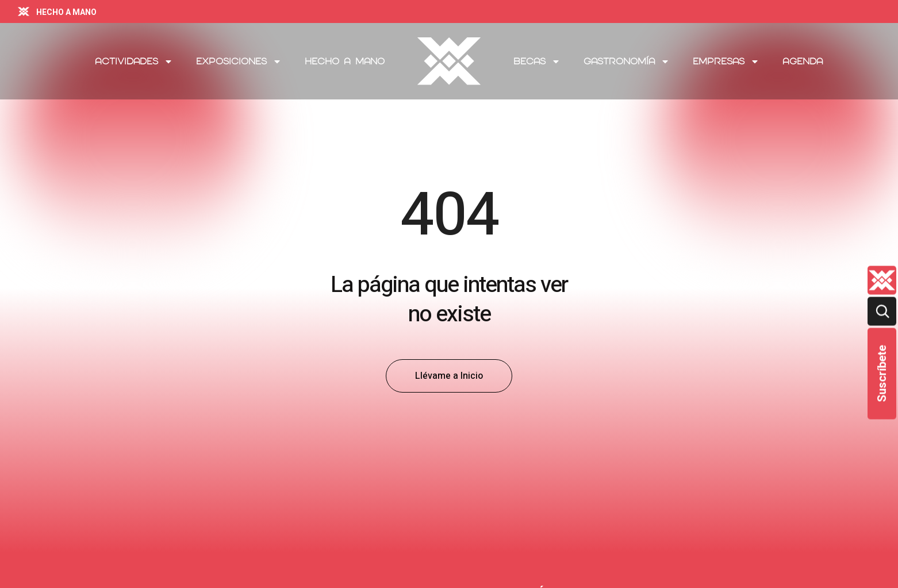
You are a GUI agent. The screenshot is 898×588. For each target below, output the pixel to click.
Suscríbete (882, 373)
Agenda (803, 61)
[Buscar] (882, 311)
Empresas (726, 62)
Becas (537, 62)
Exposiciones (239, 62)
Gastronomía (627, 62)
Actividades (134, 62)
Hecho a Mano (345, 61)
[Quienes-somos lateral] (882, 280)
